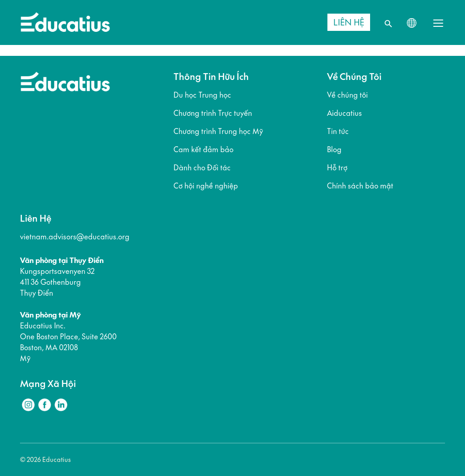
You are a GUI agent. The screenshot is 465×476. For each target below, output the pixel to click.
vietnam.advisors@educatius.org (75, 237)
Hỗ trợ (337, 168)
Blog (334, 149)
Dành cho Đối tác (202, 168)
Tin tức (338, 131)
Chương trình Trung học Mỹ (218, 131)
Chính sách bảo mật (360, 186)
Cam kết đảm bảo (203, 149)
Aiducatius (344, 113)
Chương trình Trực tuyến (213, 113)
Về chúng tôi (347, 95)
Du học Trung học (202, 95)
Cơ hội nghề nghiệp (206, 186)
